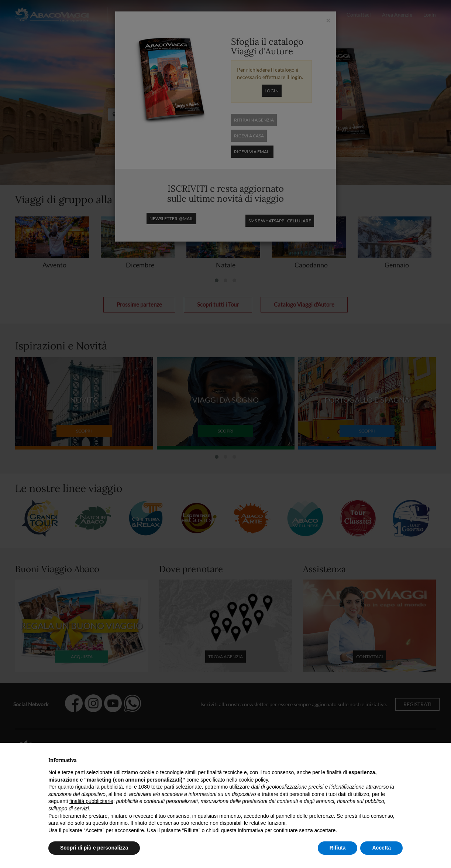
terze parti (163, 787)
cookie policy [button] (253, 780)
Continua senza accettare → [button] (369, 758)
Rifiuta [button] (338, 848)
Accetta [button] (381, 848)
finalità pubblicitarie (91, 801)
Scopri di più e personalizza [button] (94, 848)
